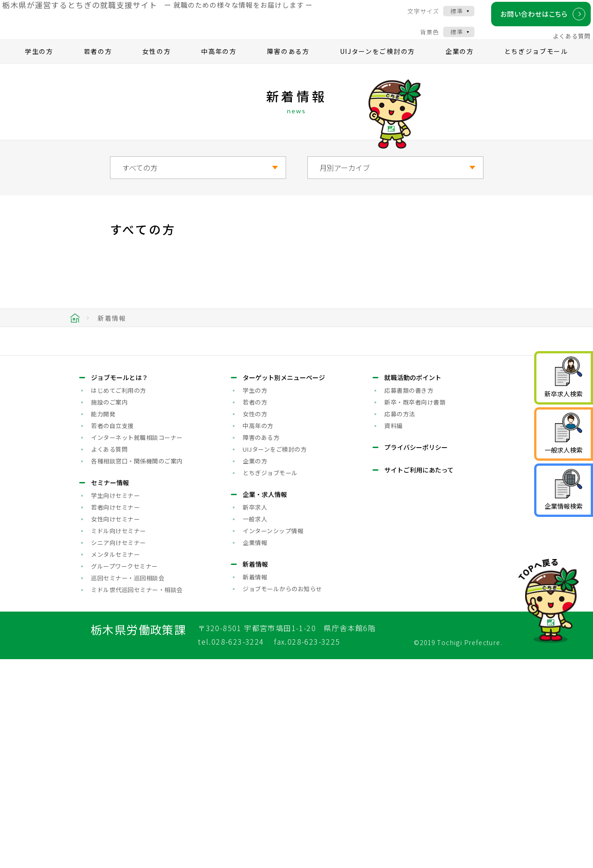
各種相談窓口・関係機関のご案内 (137, 670)
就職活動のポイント (413, 586)
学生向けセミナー (115, 704)
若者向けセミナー (115, 716)
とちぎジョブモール (536, 66)
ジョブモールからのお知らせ (282, 798)
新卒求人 (255, 716)
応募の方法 (400, 623)
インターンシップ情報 (273, 740)
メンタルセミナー (115, 763)
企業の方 (460, 66)
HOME (75, 333)
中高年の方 (219, 66)
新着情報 (255, 786)
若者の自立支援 (112, 634)
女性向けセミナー (115, 728)
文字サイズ (416, 17)
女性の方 (156, 66)
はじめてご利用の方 (119, 599)
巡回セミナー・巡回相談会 (128, 787)
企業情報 (255, 751)
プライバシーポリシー (416, 656)
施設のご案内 (109, 611)
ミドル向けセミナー (119, 740)
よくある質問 (564, 42)
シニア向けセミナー (119, 751)
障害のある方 (288, 66)
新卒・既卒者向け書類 (415, 611)
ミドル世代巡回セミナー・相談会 (137, 798)
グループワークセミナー (124, 775)
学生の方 (39, 66)
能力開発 (103, 623)
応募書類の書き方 (409, 599)
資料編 (394, 634)
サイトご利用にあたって (419, 679)
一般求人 (255, 728)
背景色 (422, 38)
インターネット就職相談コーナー (137, 646)
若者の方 (98, 66)
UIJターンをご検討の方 (378, 66)
